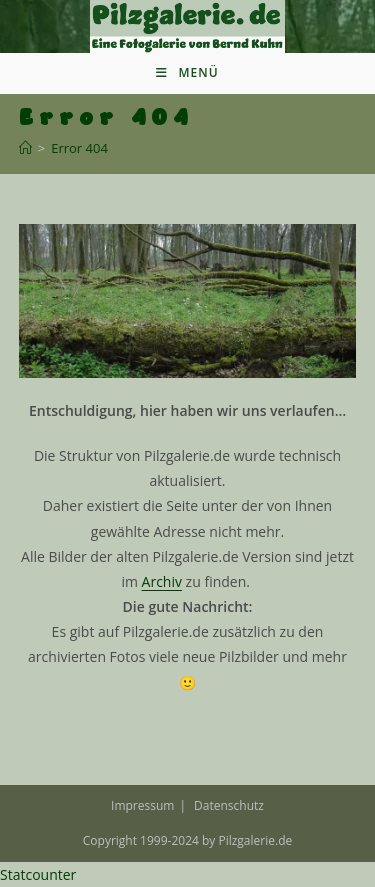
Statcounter (38, 874)
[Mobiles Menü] (187, 73)
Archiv (162, 581)
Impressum (142, 805)
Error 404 (79, 148)
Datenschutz (229, 805)
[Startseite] (25, 148)
